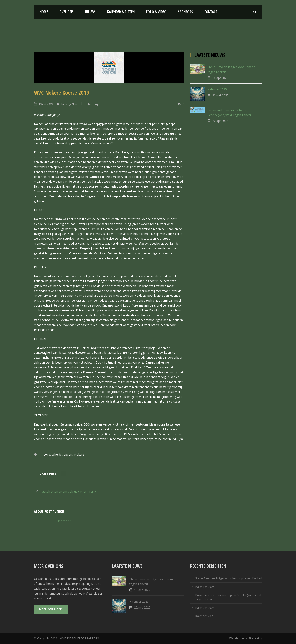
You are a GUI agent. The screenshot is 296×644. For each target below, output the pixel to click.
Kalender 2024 (205, 608)
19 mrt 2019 (46, 104)
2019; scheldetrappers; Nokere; (64, 455)
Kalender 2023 (205, 616)
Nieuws (90, 12)
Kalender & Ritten (121, 12)
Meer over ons (51, 609)
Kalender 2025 (217, 89)
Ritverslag (92, 104)
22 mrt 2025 (220, 95)
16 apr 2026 (220, 78)
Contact (211, 12)
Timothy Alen (69, 104)
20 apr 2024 (220, 121)
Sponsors (185, 12)
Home (44, 12)
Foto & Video (156, 12)
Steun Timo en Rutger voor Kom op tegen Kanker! (229, 578)
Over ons (66, 12)
